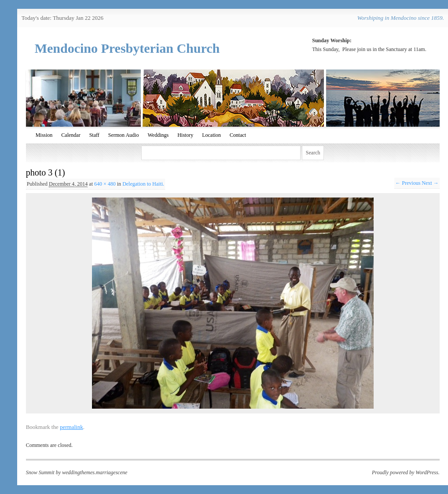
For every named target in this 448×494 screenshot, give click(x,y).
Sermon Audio (124, 135)
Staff (94, 135)
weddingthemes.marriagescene (95, 472)
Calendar (71, 135)
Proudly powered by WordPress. (406, 472)
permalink (72, 427)
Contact (238, 135)
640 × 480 (105, 184)
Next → (430, 183)
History (185, 135)
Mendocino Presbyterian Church (127, 48)
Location (211, 135)
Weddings (158, 135)
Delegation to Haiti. (143, 184)
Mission (44, 135)
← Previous (408, 183)
